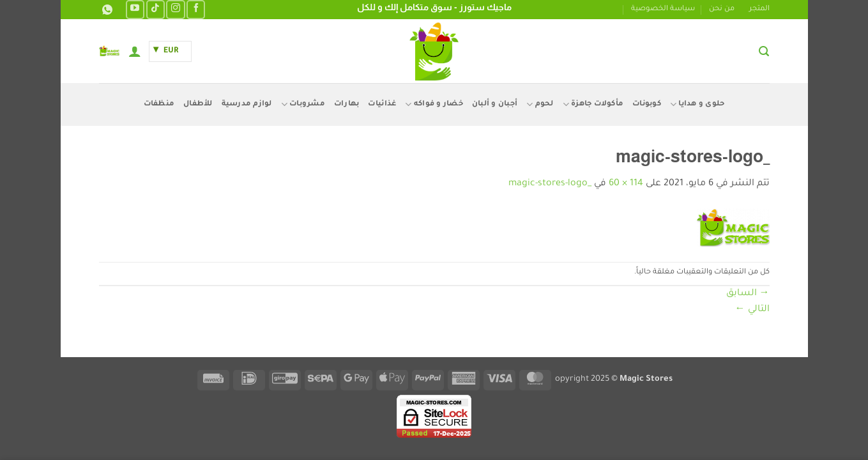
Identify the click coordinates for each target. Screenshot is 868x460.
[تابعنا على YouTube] (135, 9)
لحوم (540, 104)
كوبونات (647, 104)
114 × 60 (626, 184)
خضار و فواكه (434, 104)
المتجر (759, 9)
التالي (752, 310)
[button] (764, 51)
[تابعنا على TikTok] (156, 9)
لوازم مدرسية (247, 104)
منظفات (159, 104)
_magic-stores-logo (550, 184)
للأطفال (198, 104)
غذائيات (382, 104)
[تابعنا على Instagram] (175, 9)
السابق (748, 294)
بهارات (347, 104)
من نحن (722, 9)
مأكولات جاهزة (593, 104)
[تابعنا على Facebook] (196, 9)
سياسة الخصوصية (663, 9)
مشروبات (303, 104)
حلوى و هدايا (697, 104)
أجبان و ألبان (495, 104)
